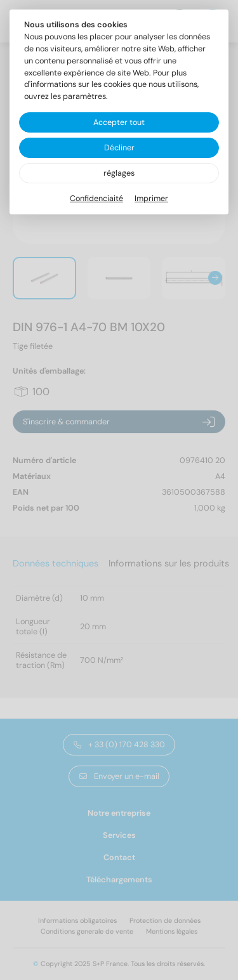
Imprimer (151, 199)
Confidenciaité (96, 199)
